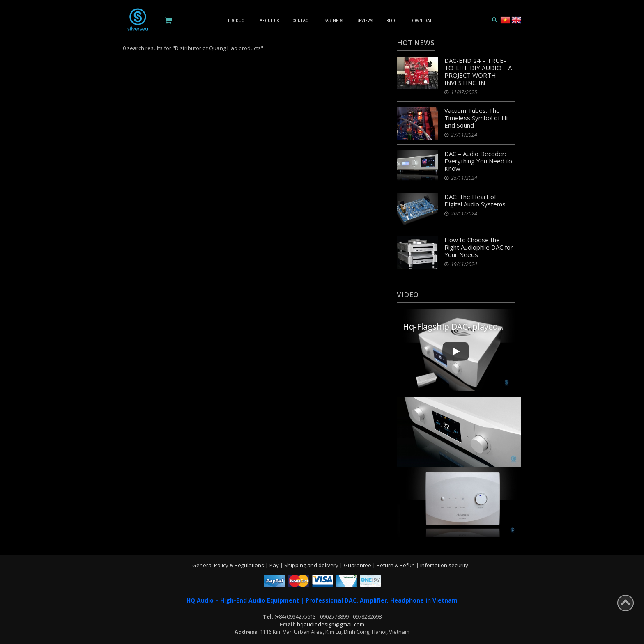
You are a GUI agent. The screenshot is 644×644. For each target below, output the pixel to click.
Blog (392, 21)
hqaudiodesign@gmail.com (331, 624)
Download (422, 21)
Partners (333, 21)
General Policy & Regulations (229, 565)
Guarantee (358, 565)
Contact (301, 21)
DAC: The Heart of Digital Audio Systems (475, 200)
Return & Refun (396, 565)
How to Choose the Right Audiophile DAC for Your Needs (479, 247)
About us (269, 21)
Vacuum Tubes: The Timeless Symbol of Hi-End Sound (477, 118)
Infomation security (444, 565)
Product (237, 21)
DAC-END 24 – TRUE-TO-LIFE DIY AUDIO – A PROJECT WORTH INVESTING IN (478, 71)
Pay (275, 565)
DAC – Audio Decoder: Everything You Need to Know (478, 161)
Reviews (365, 21)
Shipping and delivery (312, 565)
